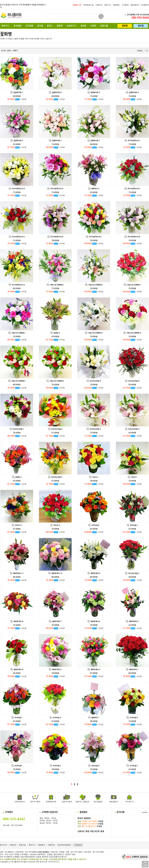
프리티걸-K (95, 525)
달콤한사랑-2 (57, 141)
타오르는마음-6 (57, 429)
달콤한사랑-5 (95, 92)
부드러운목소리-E (18, 237)
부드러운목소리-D (57, 237)
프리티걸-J (134, 525)
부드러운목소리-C (95, 237)
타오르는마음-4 (134, 429)
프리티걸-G (134, 718)
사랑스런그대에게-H (95, 333)
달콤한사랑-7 (18, 92)
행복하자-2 (95, 189)
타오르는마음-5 (95, 429)
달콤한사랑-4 (134, 92)
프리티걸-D (95, 766)
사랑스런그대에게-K (95, 285)
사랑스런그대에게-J (134, 285)
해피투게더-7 (57, 621)
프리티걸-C (134, 766)
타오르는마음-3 (57, 477)
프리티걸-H (57, 718)
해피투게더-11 (18, 573)
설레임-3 (57, 333)
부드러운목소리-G (57, 189)
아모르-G (57, 525)
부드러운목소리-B (134, 237)
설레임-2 (18, 477)
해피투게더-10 (57, 573)
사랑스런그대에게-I (18, 333)
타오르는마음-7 (18, 429)
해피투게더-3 (57, 670)
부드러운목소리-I (134, 141)
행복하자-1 (95, 718)
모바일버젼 (78, 845)
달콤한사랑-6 (57, 92)
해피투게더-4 (18, 670)
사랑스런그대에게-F (18, 381)
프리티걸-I (18, 718)
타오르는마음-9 (95, 381)
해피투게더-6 (95, 621)
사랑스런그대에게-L (57, 285)
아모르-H (18, 525)
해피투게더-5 (134, 621)
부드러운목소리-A (18, 285)
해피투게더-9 (95, 573)
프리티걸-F (18, 766)
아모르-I (134, 477)
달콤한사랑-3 (18, 141)
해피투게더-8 (18, 621)
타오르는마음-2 (134, 573)
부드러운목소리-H (18, 189)
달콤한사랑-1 (95, 141)
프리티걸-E (57, 766)
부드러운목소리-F (134, 189)
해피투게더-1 (134, 670)
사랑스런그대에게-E (57, 381)
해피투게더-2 (95, 670)
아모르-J (95, 477)
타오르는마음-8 (134, 381)
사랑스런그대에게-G (134, 333)
